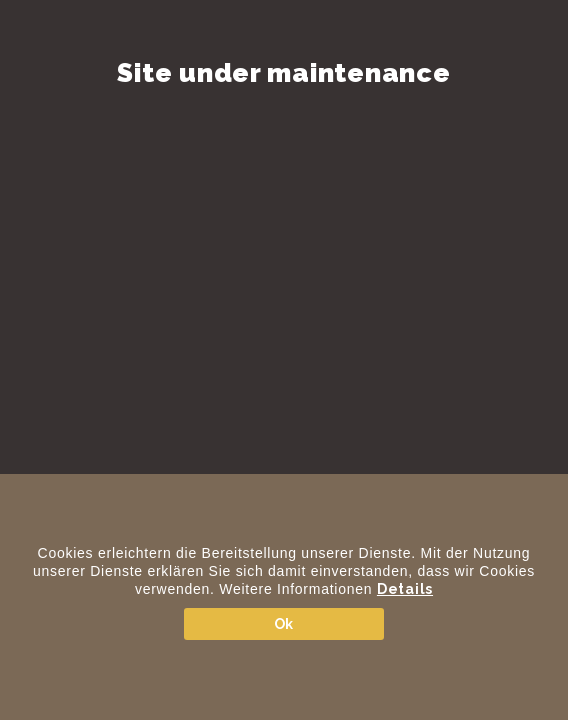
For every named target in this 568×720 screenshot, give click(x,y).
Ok (284, 624)
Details (405, 589)
